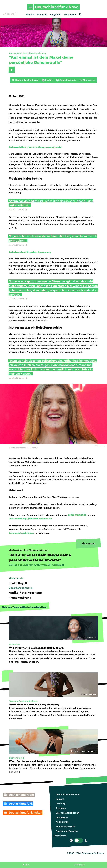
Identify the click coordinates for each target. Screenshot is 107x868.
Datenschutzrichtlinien (21, 533)
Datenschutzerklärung (68, 813)
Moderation (70, 14)
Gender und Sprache (67, 831)
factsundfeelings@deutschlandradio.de (30, 518)
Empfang (61, 803)
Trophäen (61, 808)
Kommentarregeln (65, 826)
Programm (56, 14)
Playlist (81, 865)
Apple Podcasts (66, 80)
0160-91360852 (77, 515)
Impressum (62, 817)
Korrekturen (62, 822)
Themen (30, 14)
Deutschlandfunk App (25, 80)
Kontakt (60, 799)
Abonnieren (87, 80)
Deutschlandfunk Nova (68, 794)
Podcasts (42, 14)
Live (27, 865)
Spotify (47, 80)
